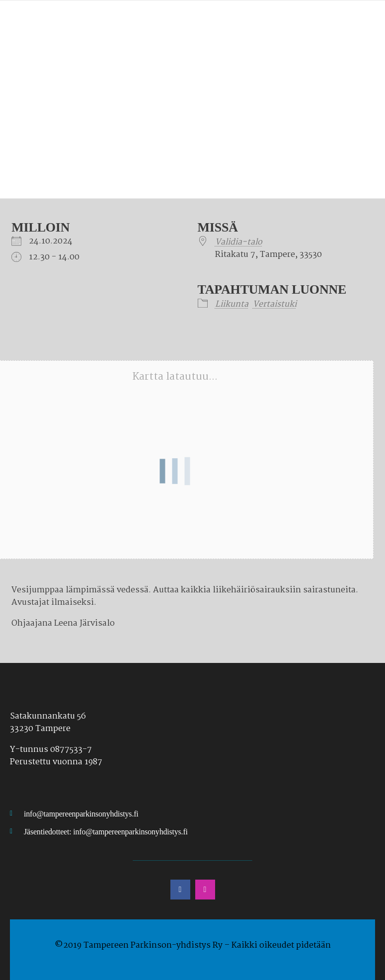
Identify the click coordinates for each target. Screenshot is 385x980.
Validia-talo (239, 242)
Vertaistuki (275, 304)
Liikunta (232, 304)
